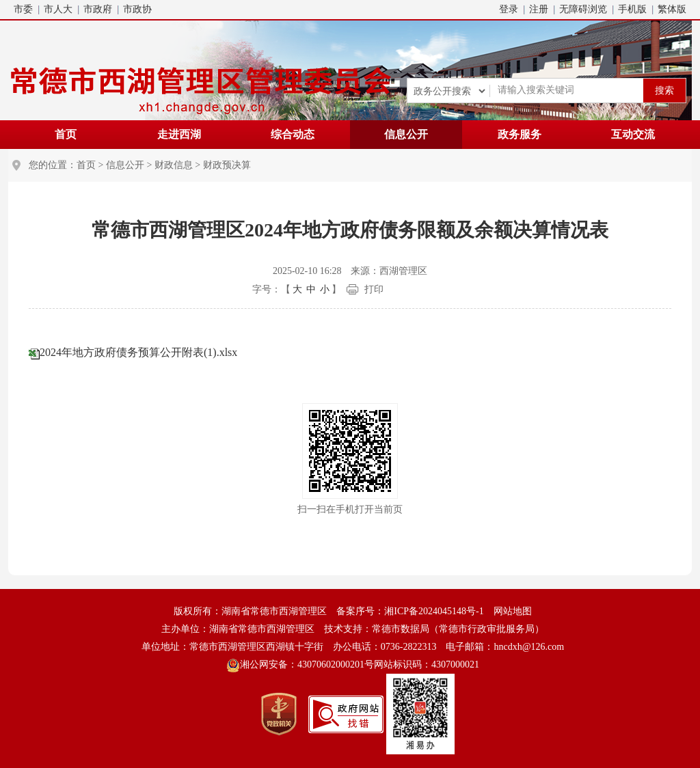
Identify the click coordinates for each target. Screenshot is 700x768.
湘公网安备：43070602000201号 (300, 666)
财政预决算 (227, 165)
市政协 (137, 9)
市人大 (58, 9)
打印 (374, 289)
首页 (66, 134)
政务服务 (520, 134)
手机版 (632, 9)
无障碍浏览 (583, 9)
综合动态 (293, 134)
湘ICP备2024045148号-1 (434, 611)
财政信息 (174, 165)
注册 (539, 9)
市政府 (98, 9)
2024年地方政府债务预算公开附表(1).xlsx (138, 352)
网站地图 (513, 611)
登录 (509, 9)
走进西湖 (179, 134)
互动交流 (633, 134)
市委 (23, 9)
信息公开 (406, 134)
